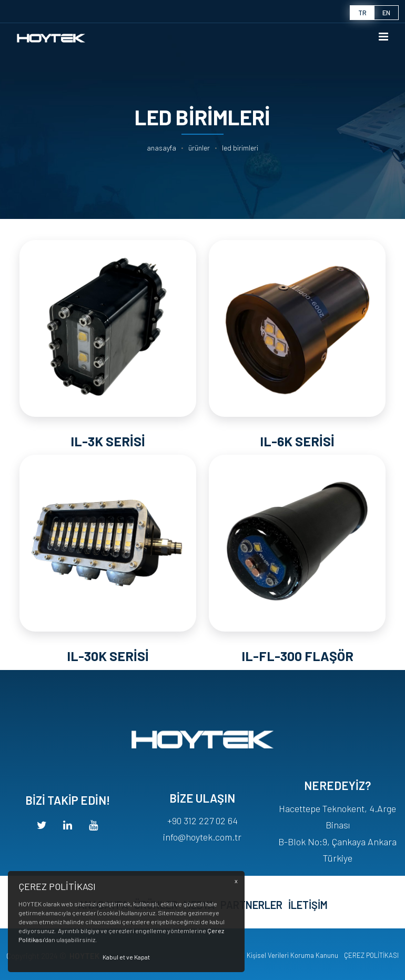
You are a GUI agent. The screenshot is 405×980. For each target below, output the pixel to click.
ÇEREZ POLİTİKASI (371, 955)
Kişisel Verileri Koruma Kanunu (292, 955)
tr (362, 13)
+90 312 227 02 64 (202, 852)
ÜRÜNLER (199, 148)
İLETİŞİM (308, 923)
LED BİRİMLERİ (240, 148)
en (386, 13)
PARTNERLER (251, 923)
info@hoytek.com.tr (202, 868)
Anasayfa (161, 148)
